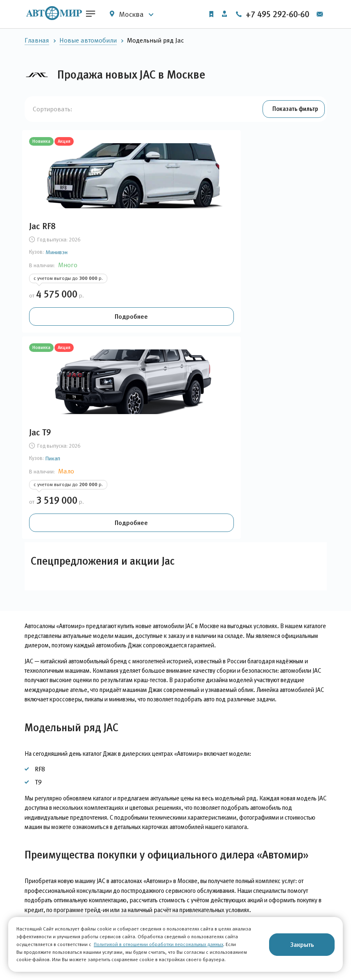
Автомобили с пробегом (60, 916)
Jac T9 (146, 228)
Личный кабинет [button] (222, 14)
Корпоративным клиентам (149, 898)
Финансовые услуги (139, 916)
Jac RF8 (46, 228)
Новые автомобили (88, 40)
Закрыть (302, 944)
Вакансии (217, 916)
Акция (68, 143)
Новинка (45, 143)
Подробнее (71, 324)
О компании (220, 898)
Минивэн (60, 254)
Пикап (159, 254)
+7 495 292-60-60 (286, 14)
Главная (37, 40)
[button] (292, 109)
